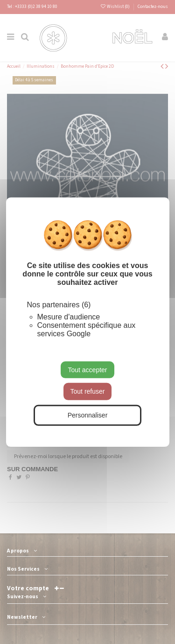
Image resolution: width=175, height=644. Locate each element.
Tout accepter (87, 369)
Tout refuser (88, 391)
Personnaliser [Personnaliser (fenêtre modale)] (88, 415)
